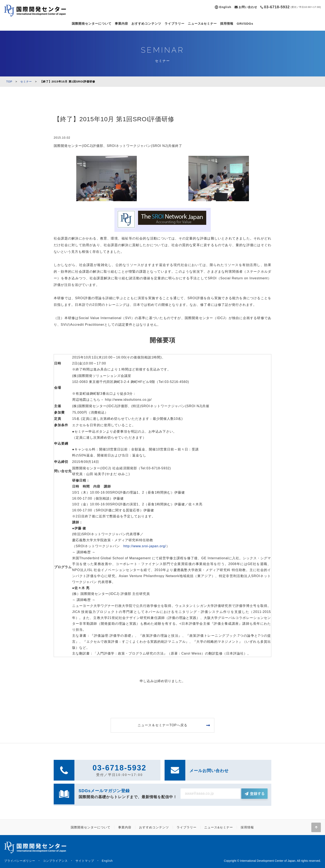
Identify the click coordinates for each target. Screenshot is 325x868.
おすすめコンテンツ (146, 24)
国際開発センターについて (92, 24)
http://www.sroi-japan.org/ (145, 546)
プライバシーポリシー (20, 861)
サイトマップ (85, 861)
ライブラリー (175, 24)
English (225, 7)
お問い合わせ (248, 7)
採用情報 (227, 24)
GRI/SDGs (245, 24)
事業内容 (121, 24)
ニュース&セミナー (202, 24)
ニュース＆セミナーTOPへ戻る (162, 725)
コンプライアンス (55, 861)
